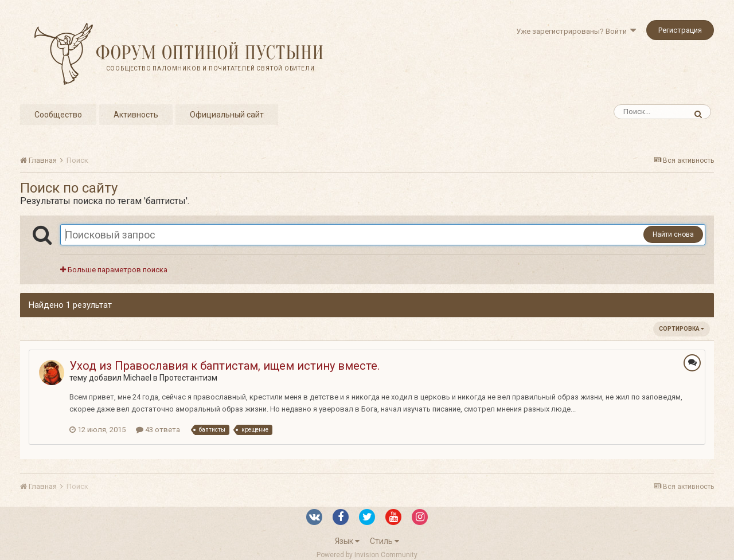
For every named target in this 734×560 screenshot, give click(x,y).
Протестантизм (188, 378)
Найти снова (673, 234)
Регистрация (680, 30)
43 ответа (158, 430)
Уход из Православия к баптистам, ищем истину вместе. (225, 366)
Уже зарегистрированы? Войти (576, 31)
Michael (137, 378)
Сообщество (58, 115)
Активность (136, 115)
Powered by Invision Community (367, 555)
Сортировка (682, 329)
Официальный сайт (227, 115)
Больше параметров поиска (114, 270)
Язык (347, 541)
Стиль (384, 541)
